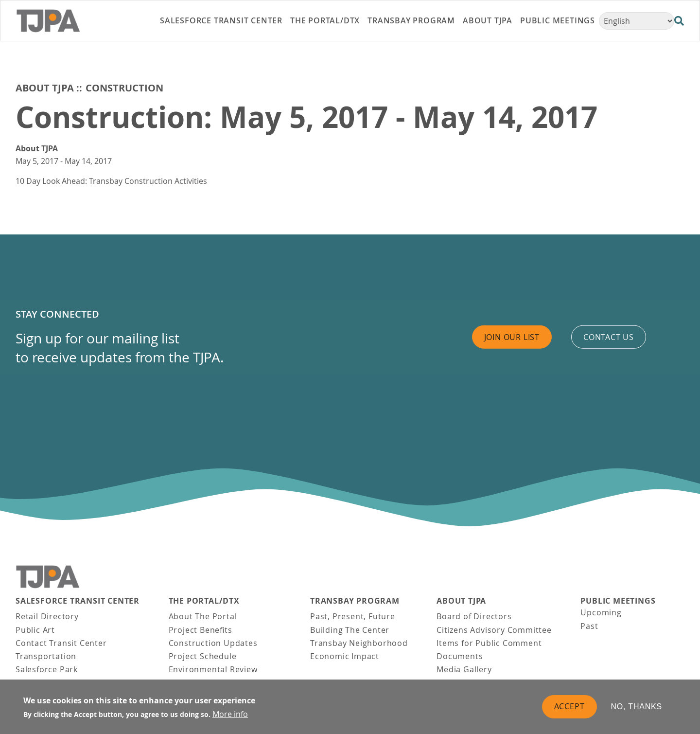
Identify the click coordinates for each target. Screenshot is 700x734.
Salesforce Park (47, 669)
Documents (460, 656)
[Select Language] (637, 21)
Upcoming (601, 612)
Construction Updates (213, 643)
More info (230, 715)
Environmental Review (213, 669)
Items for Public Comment (489, 643)
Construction (124, 88)
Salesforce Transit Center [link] (221, 20)
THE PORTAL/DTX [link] (325, 20)
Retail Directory (47, 616)
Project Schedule (203, 656)
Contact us (609, 337)
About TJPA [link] (488, 20)
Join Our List (512, 337)
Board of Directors (474, 616)
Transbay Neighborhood (359, 643)
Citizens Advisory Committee (494, 630)
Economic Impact (345, 656)
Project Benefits (201, 630)
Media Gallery (464, 669)
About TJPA (45, 88)
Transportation (46, 656)
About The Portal (203, 616)
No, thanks (637, 707)
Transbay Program (355, 601)
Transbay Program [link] (411, 20)
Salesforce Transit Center (78, 601)
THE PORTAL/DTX (204, 601)
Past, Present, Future (353, 616)
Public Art (35, 630)
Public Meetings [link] (558, 20)
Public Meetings (618, 601)
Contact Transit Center (61, 643)
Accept (569, 707)
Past (589, 626)
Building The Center (350, 630)
